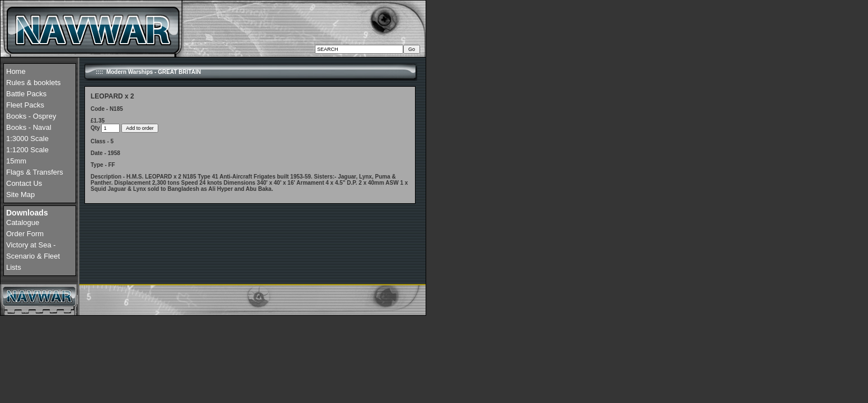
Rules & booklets (34, 83)
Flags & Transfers (35, 172)
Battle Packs (26, 94)
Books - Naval (29, 127)
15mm (16, 161)
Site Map (20, 195)
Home (16, 71)
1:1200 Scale (27, 150)
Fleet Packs (25, 105)
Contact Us (24, 183)
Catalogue (23, 222)
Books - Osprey (31, 116)
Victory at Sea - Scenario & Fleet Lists (33, 256)
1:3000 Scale (27, 139)
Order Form (25, 234)
